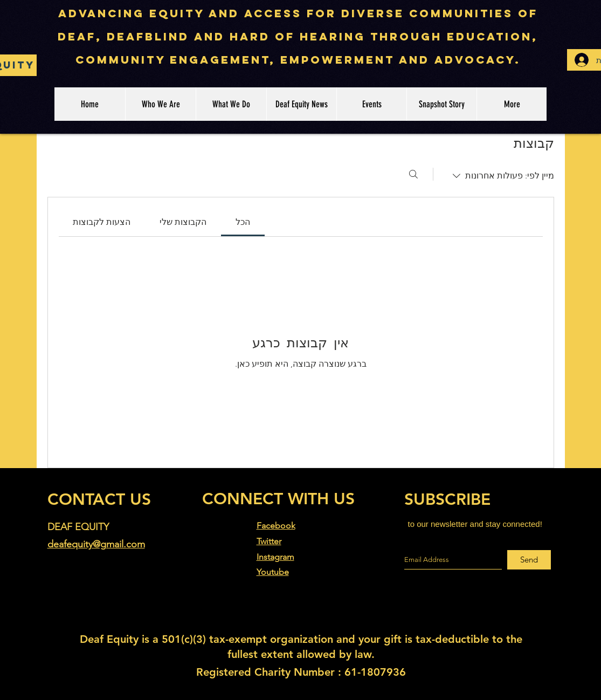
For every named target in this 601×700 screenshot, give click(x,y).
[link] (243, 222)
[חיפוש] (413, 174)
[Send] (529, 560)
